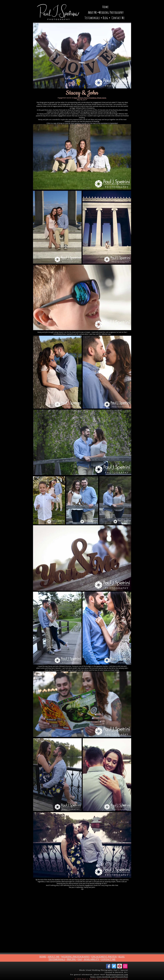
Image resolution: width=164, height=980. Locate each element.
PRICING (71, 959)
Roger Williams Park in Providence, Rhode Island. (90, 98)
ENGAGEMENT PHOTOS (104, 957)
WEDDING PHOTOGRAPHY (75, 957)
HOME (43, 957)
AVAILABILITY (91, 959)
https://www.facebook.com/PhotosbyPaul (109, 977)
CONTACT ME (108, 959)
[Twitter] (114, 966)
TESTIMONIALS (57, 959)
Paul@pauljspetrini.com (117, 975)
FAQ (80, 959)
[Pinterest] (120, 966)
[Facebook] (108, 966)
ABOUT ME (54, 957)
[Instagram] (125, 966)
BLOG (122, 957)
